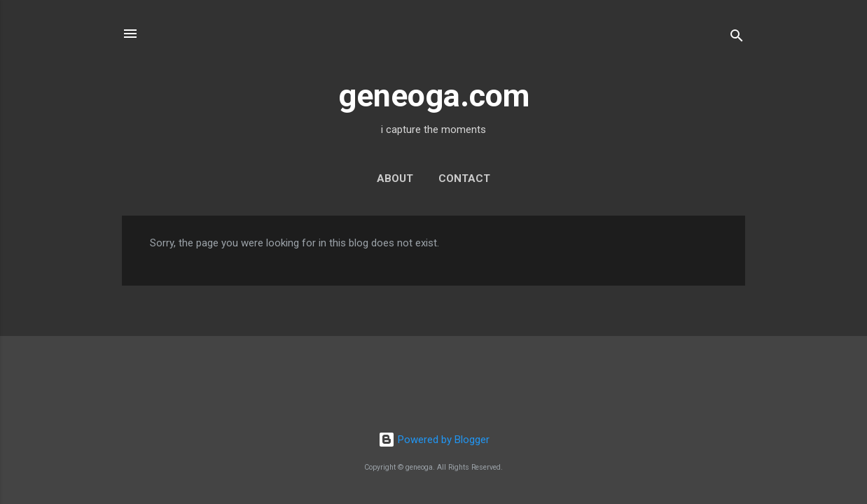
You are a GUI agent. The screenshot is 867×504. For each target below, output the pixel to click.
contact (464, 178)
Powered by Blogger (434, 440)
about (395, 178)
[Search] (737, 38)
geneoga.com (434, 96)
